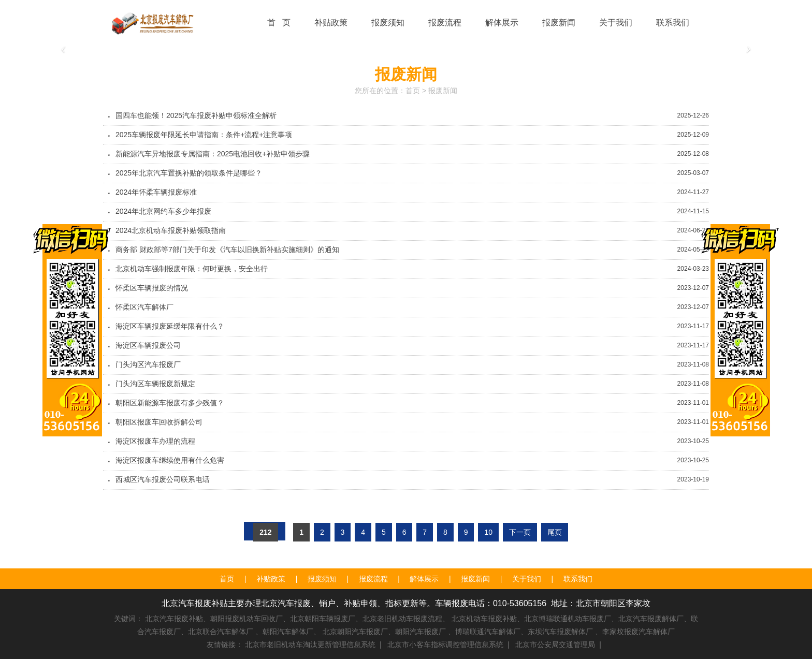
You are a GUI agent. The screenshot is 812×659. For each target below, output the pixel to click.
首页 (413, 91)
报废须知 (322, 579)
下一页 (520, 532)
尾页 (555, 532)
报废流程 (373, 579)
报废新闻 (443, 91)
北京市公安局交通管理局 (555, 645)
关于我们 (527, 579)
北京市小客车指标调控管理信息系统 (445, 645)
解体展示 (424, 579)
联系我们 (578, 579)
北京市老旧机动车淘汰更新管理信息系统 (310, 645)
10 (488, 532)
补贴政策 (271, 579)
